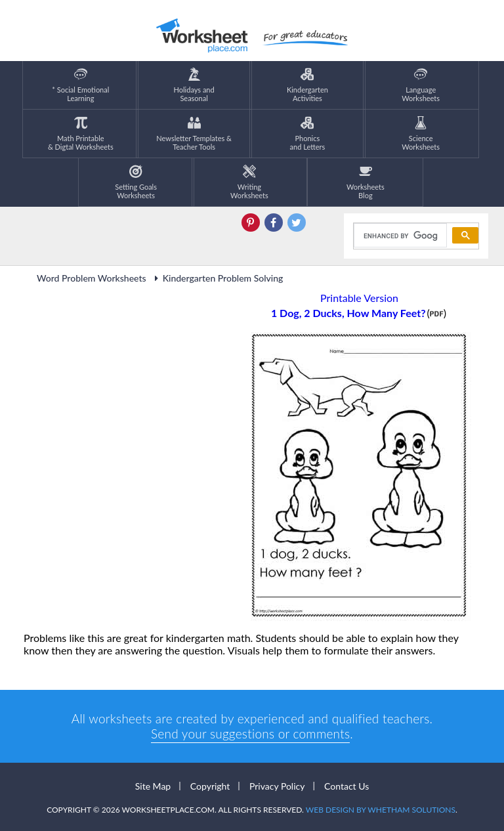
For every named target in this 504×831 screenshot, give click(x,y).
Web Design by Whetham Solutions (381, 810)
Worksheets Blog (366, 182)
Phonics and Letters (308, 134)
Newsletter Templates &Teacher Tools (194, 134)
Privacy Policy (277, 786)
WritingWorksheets (249, 182)
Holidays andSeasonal (194, 85)
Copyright (210, 786)
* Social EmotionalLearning (80, 85)
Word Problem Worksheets (92, 278)
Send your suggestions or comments (250, 734)
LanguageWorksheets (421, 85)
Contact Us (346, 786)
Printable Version (359, 298)
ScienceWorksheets (421, 134)
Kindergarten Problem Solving (217, 278)
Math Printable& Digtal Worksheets (81, 134)
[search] (399, 236)
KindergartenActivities (307, 85)
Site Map (153, 786)
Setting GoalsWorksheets (136, 182)
